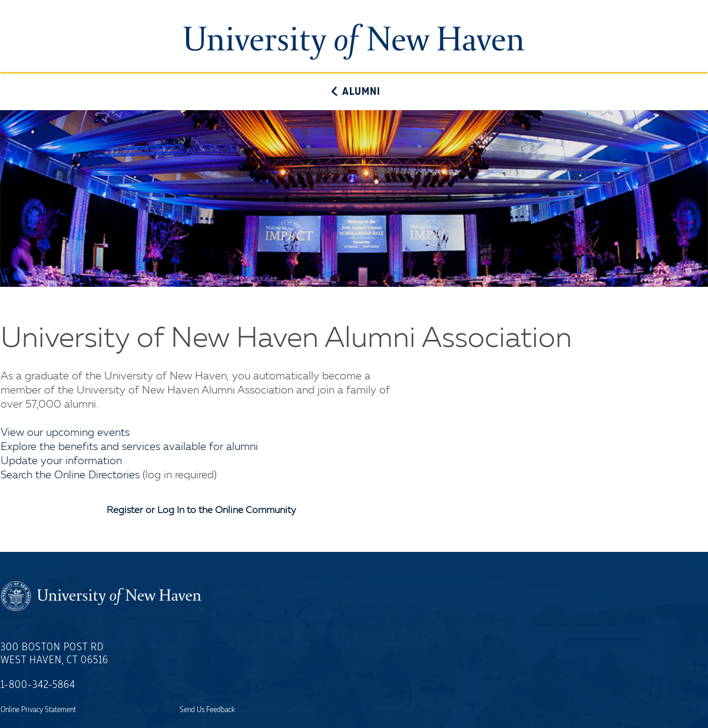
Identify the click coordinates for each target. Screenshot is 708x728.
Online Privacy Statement (38, 710)
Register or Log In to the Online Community (201, 511)
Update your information (61, 461)
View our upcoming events (65, 433)
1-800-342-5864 (38, 685)
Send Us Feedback (207, 710)
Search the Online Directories (70, 475)
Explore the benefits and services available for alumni (129, 447)
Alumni (354, 92)
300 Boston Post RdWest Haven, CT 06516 (54, 654)
